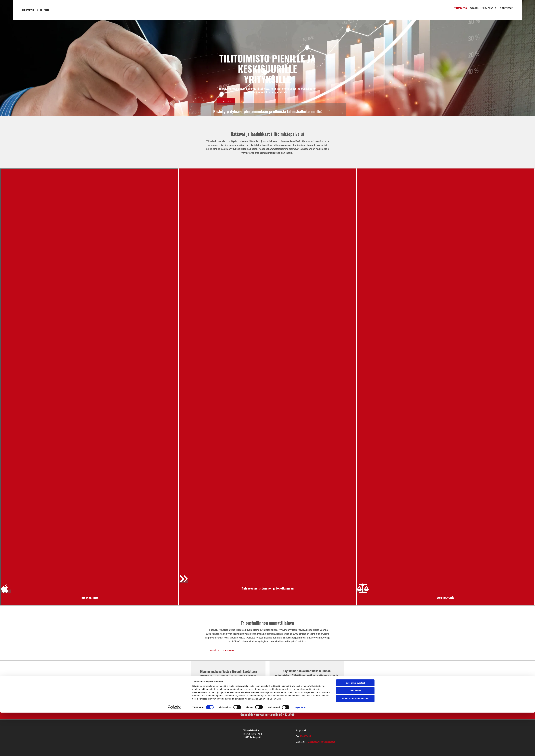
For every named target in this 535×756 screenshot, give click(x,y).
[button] (226, 101)
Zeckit (221, 689)
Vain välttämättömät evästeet (355, 742)
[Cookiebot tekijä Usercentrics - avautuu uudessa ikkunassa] (175, 751)
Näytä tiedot (300, 751)
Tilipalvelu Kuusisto (35, 10)
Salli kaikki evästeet (355, 726)
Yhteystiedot (507, 7)
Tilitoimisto (460, 7)
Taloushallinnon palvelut (483, 7)
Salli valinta (355, 734)
